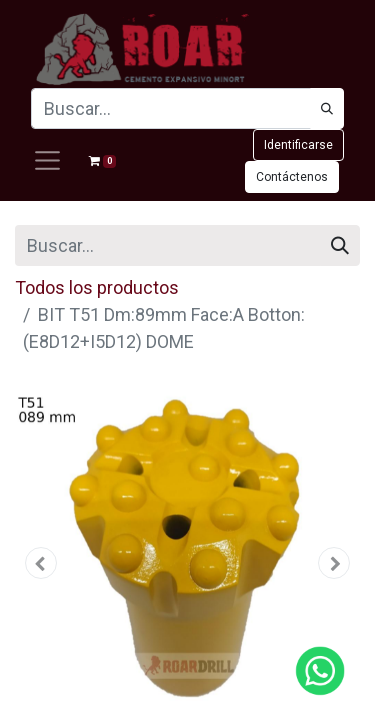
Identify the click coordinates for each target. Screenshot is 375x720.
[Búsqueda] (327, 108)
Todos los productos (97, 287)
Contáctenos (292, 177)
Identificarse (298, 145)
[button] (41, 563)
